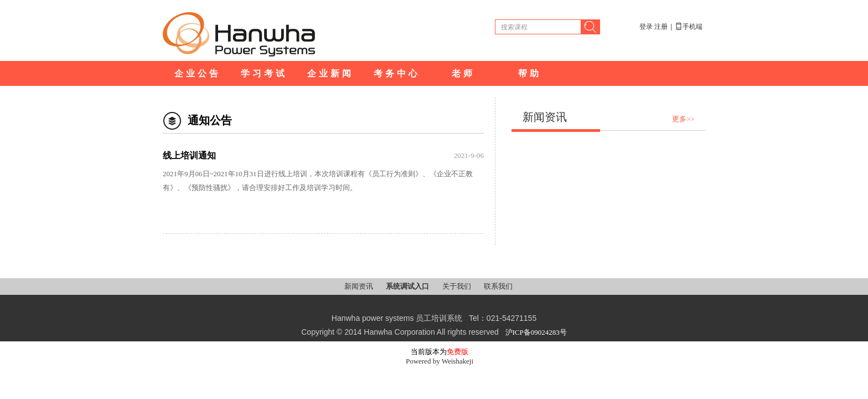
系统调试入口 (408, 286)
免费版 (458, 352)
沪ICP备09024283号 (536, 332)
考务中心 (397, 73)
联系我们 (498, 286)
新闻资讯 (360, 286)
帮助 (530, 73)
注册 (661, 27)
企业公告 (198, 73)
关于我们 (458, 286)
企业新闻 (330, 73)
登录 (646, 27)
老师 (463, 73)
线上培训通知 (189, 155)
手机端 (689, 27)
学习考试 (264, 73)
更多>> (683, 119)
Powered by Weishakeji (440, 361)
